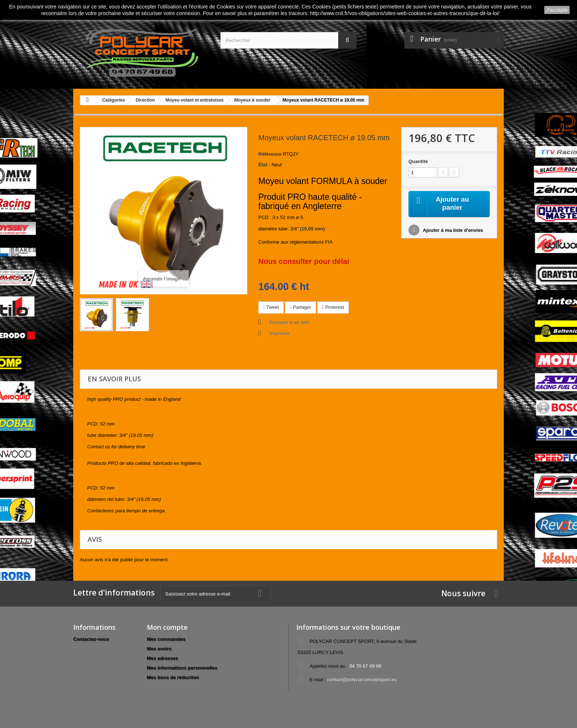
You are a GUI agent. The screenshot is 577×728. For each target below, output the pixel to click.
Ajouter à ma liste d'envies (452, 231)
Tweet (271, 307)
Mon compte (167, 627)
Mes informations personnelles (182, 668)
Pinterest (333, 307)
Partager (300, 307)
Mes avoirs (159, 649)
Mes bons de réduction (173, 677)
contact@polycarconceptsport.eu (362, 680)
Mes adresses (162, 658)
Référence (270, 154)
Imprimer (280, 333)
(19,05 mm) (312, 229)
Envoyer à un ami (289, 322)
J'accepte (557, 10)
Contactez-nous (91, 639)
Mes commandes (166, 639)
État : (264, 165)
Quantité (418, 161)
